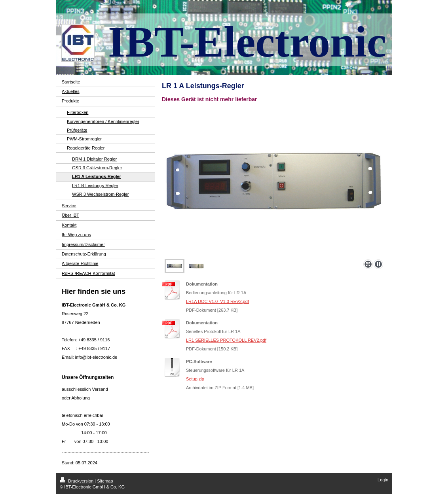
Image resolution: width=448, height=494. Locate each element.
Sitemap (105, 481)
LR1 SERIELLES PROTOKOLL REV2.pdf (226, 340)
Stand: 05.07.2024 (80, 463)
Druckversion (77, 481)
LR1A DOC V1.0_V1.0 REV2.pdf (217, 301)
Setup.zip (195, 379)
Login (383, 480)
